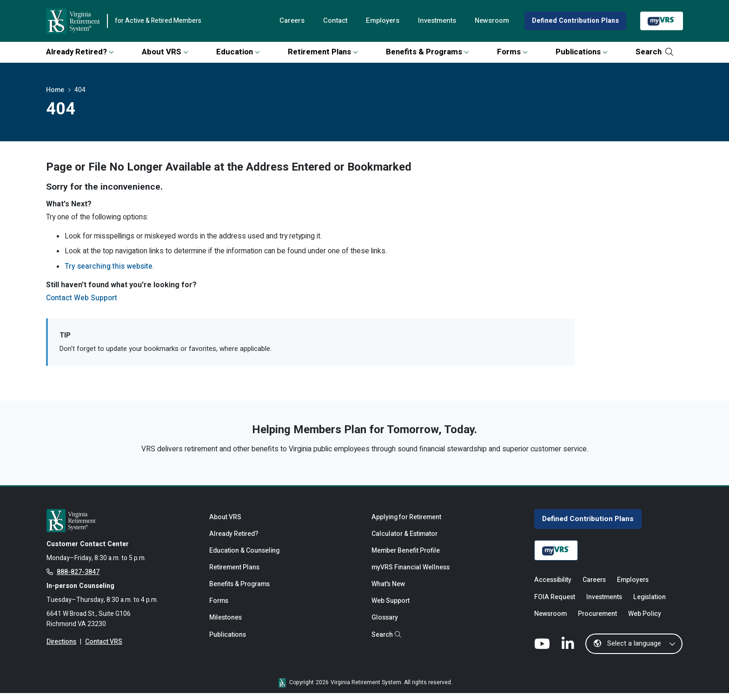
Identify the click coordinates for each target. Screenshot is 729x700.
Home (55, 90)
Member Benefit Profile (407, 556)
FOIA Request (555, 603)
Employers (376, 21)
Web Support (391, 609)
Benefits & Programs (427, 52)
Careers (282, 21)
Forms (512, 52)
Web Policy (648, 621)
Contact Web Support (83, 301)
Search (654, 52)
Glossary (385, 626)
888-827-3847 (78, 578)
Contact (327, 21)
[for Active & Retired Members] (121, 524)
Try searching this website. (110, 269)
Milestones (226, 626)
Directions (62, 650)
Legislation (651, 603)
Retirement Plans (323, 52)
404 (80, 90)
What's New (389, 591)
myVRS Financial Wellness (411, 574)
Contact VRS (105, 650)
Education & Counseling (245, 556)
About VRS (165, 52)
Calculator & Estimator (406, 539)
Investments (432, 21)
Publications (582, 52)
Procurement (599, 621)
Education (238, 52)
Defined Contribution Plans (574, 21)
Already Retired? (80, 52)
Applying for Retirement (408, 522)
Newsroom (489, 21)
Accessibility (553, 586)
